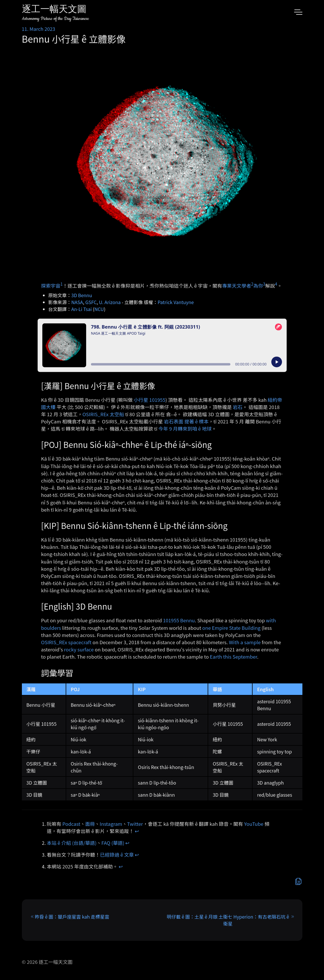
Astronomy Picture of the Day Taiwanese (55, 19)
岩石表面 (174, 421)
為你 (258, 285)
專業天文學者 (237, 285)
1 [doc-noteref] (62, 284)
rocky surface (79, 649)
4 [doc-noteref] (276, 284)
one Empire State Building (231, 628)
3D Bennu (82, 295)
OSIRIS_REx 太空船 (103, 414)
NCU (99, 309)
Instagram (111, 824)
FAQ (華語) (113, 843)
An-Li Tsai (82, 309)
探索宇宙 (51, 285)
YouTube (254, 824)
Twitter (135, 824)
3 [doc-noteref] (264, 284)
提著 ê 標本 (196, 421)
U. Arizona (110, 302)
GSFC (91, 302)
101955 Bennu (179, 620)
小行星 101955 (149, 400)
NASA (77, 302)
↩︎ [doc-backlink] (137, 831)
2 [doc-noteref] (252, 284)
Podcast (71, 824)
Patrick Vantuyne (176, 302)
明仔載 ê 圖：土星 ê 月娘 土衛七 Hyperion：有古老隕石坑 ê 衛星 (228, 920)
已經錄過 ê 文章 (117, 855)
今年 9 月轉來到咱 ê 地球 (185, 429)
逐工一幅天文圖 (54, 10)
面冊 (90, 824)
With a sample (245, 642)
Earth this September (234, 657)
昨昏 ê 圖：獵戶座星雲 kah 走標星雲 (72, 917)
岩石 (238, 407)
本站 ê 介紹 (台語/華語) (72, 843)
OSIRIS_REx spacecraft (66, 642)
